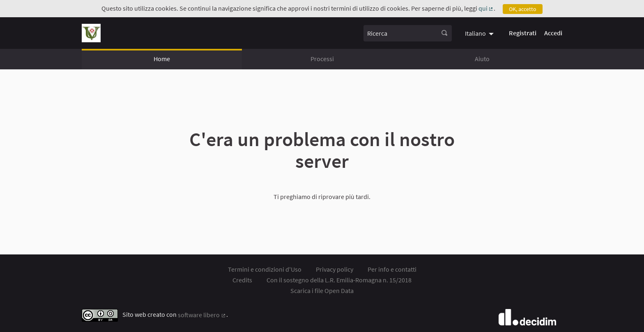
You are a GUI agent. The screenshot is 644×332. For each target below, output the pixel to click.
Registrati (523, 33)
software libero (202, 315)
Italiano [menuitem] (475, 33)
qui (486, 8)
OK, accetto (523, 9)
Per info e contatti (392, 269)
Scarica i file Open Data (322, 291)
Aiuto (482, 59)
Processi (322, 59)
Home (162, 59)
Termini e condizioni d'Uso (265, 269)
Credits (242, 280)
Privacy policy (335, 269)
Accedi (553, 33)
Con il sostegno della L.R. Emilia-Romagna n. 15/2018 (339, 280)
